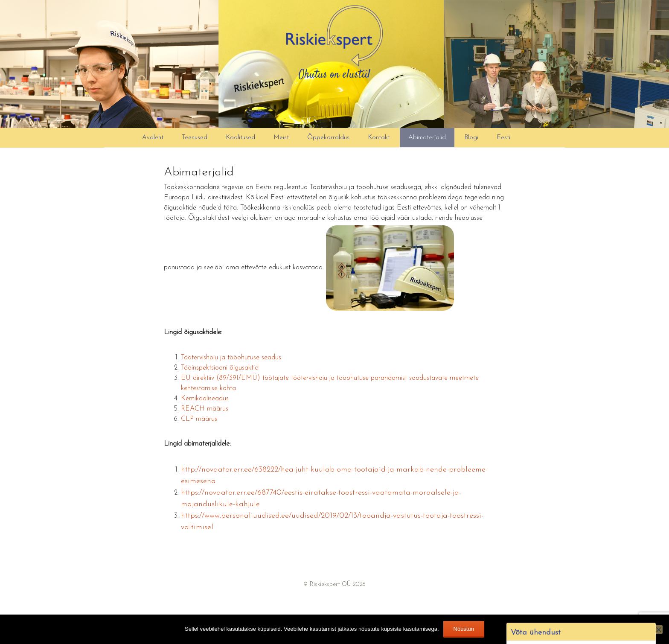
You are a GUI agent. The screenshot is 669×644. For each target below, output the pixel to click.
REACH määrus (205, 409)
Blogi (471, 138)
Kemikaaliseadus (205, 399)
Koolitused (240, 138)
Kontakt (379, 138)
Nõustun (464, 629)
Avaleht (153, 138)
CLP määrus (199, 419)
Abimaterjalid (427, 138)
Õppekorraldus (328, 138)
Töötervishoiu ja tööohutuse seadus (231, 358)
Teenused (195, 138)
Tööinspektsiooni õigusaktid (220, 368)
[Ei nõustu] (658, 629)
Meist (281, 138)
